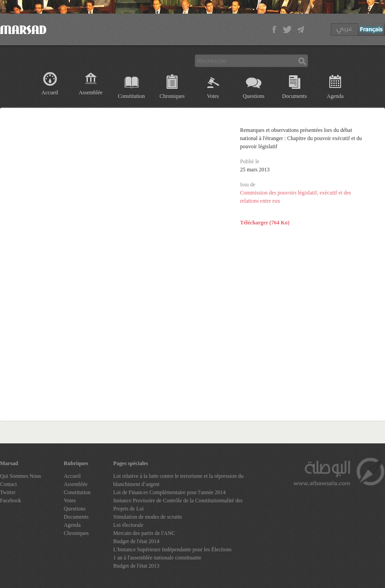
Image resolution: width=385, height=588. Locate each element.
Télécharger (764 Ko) (265, 223)
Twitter (8, 492)
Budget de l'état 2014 (136, 541)
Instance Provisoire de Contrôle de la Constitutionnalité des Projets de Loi (178, 505)
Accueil (50, 92)
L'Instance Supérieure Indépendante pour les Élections (172, 549)
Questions (254, 96)
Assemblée (91, 92)
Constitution (131, 96)
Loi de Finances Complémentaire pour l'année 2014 (169, 492)
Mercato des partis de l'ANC (144, 533)
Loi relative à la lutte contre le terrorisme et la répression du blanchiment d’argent (178, 480)
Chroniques (172, 96)
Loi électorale (128, 525)
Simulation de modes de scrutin (147, 517)
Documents (295, 96)
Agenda (335, 96)
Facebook (11, 501)
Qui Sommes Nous (21, 476)
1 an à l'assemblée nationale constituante (157, 558)
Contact (8, 484)
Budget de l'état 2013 (136, 566)
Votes (213, 96)
